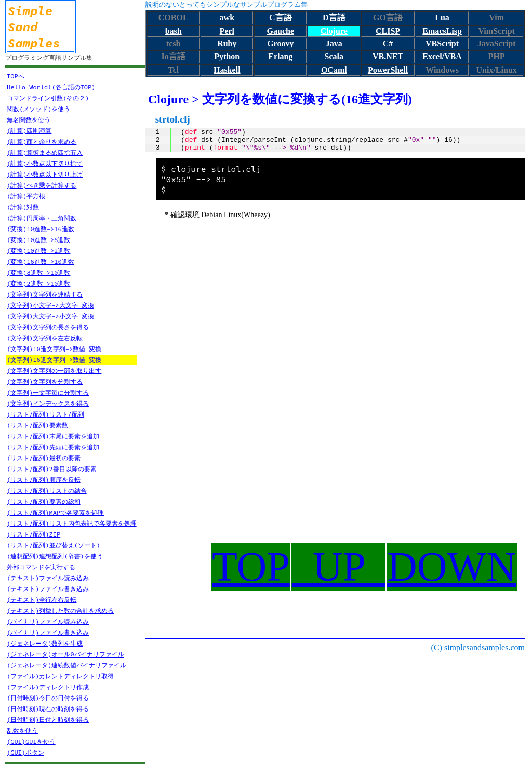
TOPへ (16, 76)
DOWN (452, 567)
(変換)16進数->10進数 (41, 262)
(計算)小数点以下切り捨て (45, 163)
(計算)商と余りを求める (42, 142)
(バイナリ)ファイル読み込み (48, 621)
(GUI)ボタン (25, 752)
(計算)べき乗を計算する (42, 185)
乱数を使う (22, 731)
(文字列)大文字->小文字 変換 (50, 316)
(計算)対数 (23, 207)
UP (338, 567)
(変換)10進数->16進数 (41, 229)
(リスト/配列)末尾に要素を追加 (53, 436)
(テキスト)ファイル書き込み (48, 589)
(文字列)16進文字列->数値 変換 (54, 360)
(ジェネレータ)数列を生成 (45, 643)
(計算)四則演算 (29, 131)
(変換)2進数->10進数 (38, 283)
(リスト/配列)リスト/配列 (45, 414)
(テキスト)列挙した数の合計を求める (60, 611)
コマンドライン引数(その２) (48, 98)
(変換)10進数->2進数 (38, 251)
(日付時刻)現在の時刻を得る (48, 709)
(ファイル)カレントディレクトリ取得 (60, 676)
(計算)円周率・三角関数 (42, 218)
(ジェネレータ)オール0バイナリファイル (65, 654)
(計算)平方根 (26, 196)
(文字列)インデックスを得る (48, 403)
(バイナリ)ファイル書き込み (48, 632)
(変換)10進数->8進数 (38, 240)
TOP (251, 567)
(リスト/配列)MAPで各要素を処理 (55, 512)
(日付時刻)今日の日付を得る (48, 698)
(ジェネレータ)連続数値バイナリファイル (66, 665)
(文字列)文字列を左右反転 (45, 338)
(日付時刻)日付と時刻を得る (48, 720)
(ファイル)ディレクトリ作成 (48, 687)
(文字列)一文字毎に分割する (48, 392)
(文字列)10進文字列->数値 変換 (54, 349)
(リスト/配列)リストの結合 (47, 491)
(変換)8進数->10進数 (38, 272)
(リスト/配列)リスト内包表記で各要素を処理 (72, 523)
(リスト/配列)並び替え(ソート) (54, 545)
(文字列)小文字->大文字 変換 (50, 305)
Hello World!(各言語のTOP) (51, 87)
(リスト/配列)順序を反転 (44, 480)
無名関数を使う (29, 120)
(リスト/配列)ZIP (34, 534)
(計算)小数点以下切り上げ (45, 174)
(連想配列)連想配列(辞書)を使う (55, 556)
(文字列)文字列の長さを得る (48, 327)
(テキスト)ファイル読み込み (48, 578)
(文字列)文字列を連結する (45, 294)
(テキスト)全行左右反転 (42, 600)
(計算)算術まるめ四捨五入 (45, 152)
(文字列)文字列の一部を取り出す (54, 371)
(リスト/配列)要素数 (37, 425)
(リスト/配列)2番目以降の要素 (52, 469)
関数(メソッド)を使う (38, 109)
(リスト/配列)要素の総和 (44, 501)
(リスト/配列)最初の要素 (44, 458)
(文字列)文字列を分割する (45, 381)
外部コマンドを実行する (41, 567)
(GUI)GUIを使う (31, 741)
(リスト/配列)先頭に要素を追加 (53, 447)
